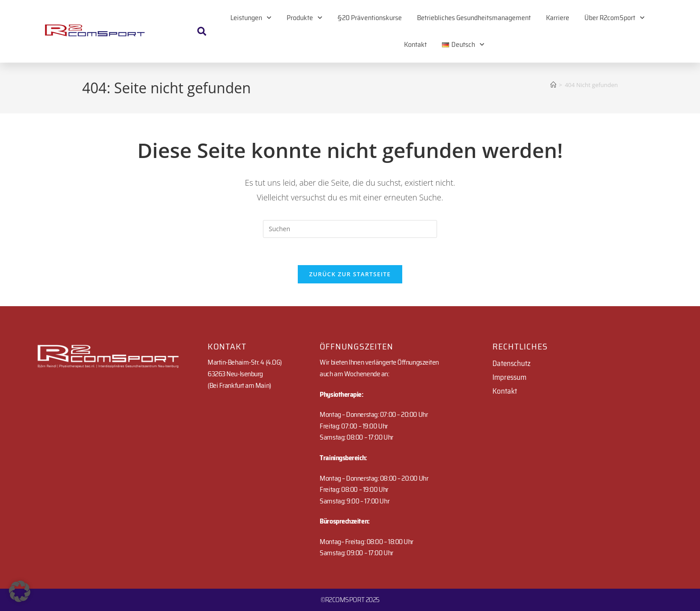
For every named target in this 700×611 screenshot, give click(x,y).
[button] (20, 591)
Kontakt (415, 44)
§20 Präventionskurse (370, 18)
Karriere (558, 18)
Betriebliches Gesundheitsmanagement (474, 18)
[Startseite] (553, 85)
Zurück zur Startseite (350, 274)
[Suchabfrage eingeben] (350, 229)
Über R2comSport (615, 18)
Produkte (304, 18)
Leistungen (251, 18)
